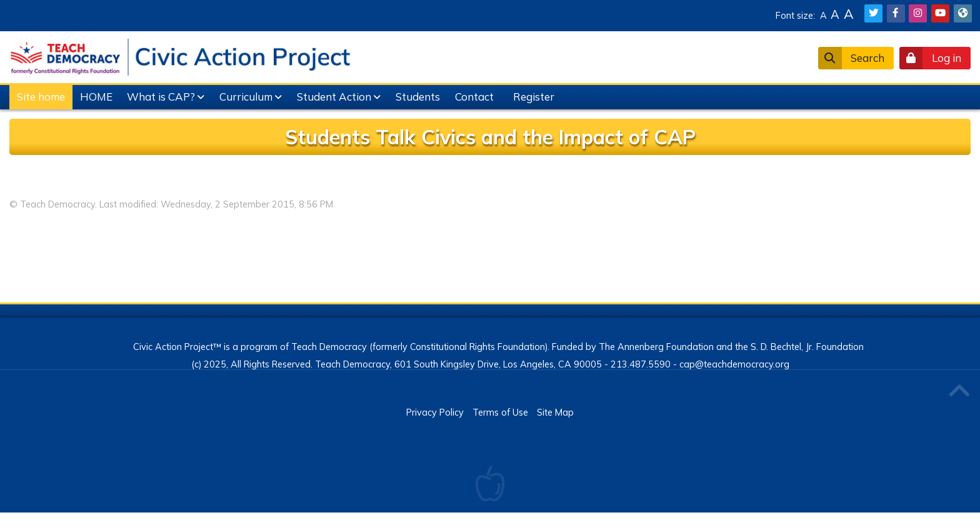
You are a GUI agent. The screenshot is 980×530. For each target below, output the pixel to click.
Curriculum (246, 97)
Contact (474, 97)
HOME (96, 97)
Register (534, 97)
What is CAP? (161, 97)
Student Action (334, 97)
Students (418, 97)
